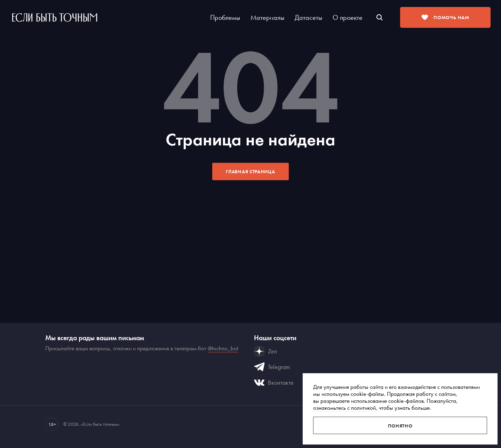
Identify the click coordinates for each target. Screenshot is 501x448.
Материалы (267, 17)
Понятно (400, 426)
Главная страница (250, 171)
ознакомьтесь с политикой (344, 408)
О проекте (348, 17)
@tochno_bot (223, 348)
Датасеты (308, 17)
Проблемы (225, 17)
